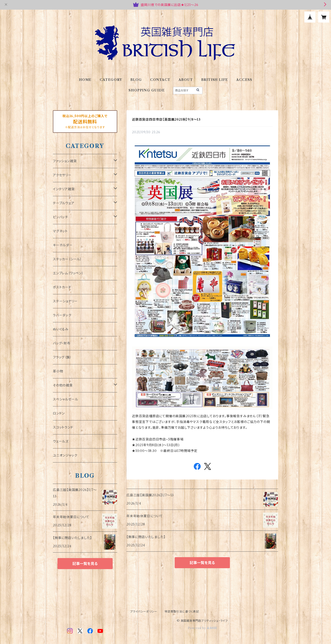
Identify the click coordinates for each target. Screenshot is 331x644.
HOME (85, 80)
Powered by (202, 628)
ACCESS (244, 80)
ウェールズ (61, 441)
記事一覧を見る (202, 563)
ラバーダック (62, 315)
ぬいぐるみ (61, 329)
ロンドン (59, 413)
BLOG (136, 80)
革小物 (58, 371)
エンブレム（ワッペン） (68, 273)
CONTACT (160, 80)
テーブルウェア (64, 203)
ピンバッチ (60, 217)
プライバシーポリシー (144, 611)
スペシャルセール (65, 399)
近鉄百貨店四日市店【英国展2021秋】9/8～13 (166, 119)
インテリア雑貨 (64, 189)
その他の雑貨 (63, 385)
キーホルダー (63, 245)
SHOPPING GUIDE (147, 90)
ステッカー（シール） (67, 259)
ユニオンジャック (65, 455)
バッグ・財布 (62, 343)
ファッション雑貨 (65, 161)
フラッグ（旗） (62, 357)
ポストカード (62, 287)
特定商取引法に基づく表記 (182, 611)
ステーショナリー (65, 301)
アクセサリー (62, 175)
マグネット (60, 231)
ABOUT (186, 80)
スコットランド (63, 427)
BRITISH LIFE (215, 80)
